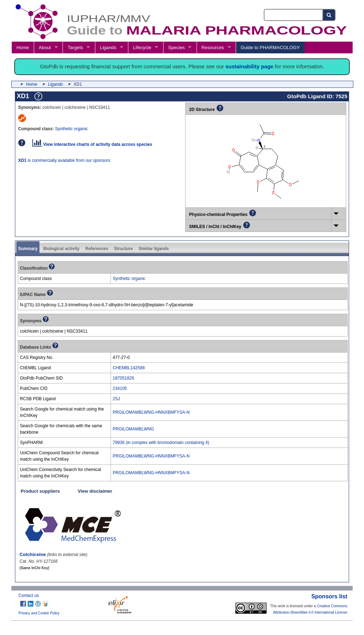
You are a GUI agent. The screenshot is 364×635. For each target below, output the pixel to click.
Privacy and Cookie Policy (39, 613)
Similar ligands (154, 249)
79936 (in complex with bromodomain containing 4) (161, 443)
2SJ (116, 399)
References (97, 249)
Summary (28, 249)
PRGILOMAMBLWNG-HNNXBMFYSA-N (151, 412)
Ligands (108, 47)
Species (176, 47)
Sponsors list (329, 596)
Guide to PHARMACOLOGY (270, 47)
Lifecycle (142, 47)
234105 (120, 388)
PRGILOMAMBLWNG (133, 429)
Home (23, 47)
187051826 (123, 378)
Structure (123, 249)
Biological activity (61, 249)
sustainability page (249, 66)
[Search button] (329, 15)
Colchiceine (33, 554)
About (45, 47)
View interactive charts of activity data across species (92, 144)
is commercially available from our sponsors (64, 160)
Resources (213, 47)
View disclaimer (95, 491)
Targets (75, 47)
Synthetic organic (71, 129)
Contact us (29, 596)
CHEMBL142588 (129, 368)
